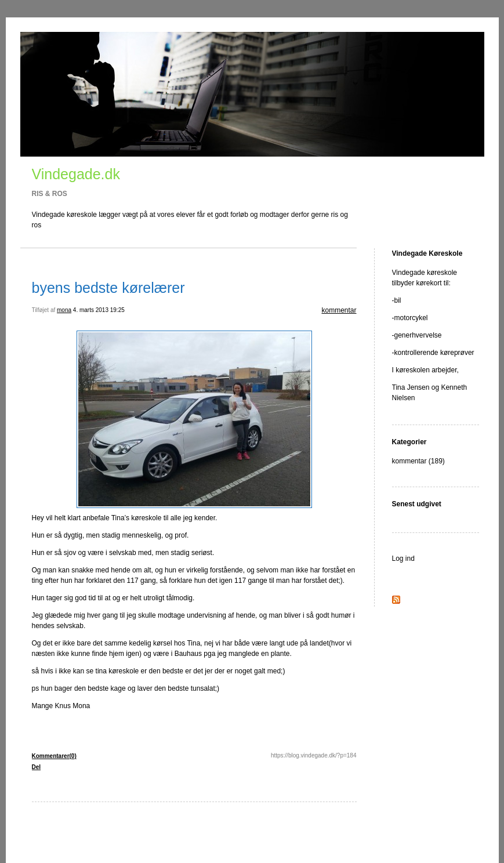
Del (37, 767)
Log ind (403, 559)
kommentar (339, 310)
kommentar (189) (418, 461)
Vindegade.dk (76, 174)
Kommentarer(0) (54, 756)
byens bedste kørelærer (108, 288)
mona (64, 310)
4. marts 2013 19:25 (99, 310)
